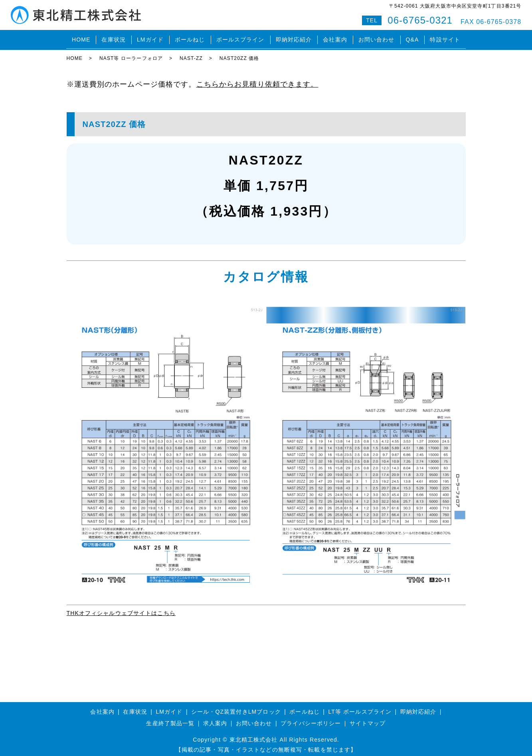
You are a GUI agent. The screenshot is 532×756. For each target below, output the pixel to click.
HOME (81, 38)
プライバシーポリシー (311, 719)
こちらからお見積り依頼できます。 (257, 80)
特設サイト (445, 38)
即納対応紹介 (294, 38)
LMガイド (150, 38)
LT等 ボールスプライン (360, 707)
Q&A (412, 38)
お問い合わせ (377, 38)
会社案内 (335, 38)
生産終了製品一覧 (170, 719)
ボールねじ (190, 38)
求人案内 (215, 719)
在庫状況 (113, 38)
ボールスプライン (240, 38)
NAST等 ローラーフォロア (131, 54)
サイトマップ (368, 719)
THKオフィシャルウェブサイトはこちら (121, 608)
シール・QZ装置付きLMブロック (236, 707)
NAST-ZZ (191, 54)
